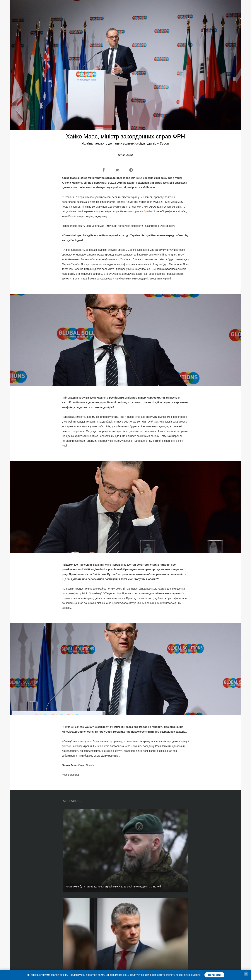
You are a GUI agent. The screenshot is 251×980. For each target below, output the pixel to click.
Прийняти (214, 975)
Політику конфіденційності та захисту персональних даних (165, 975)
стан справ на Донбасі (140, 211)
